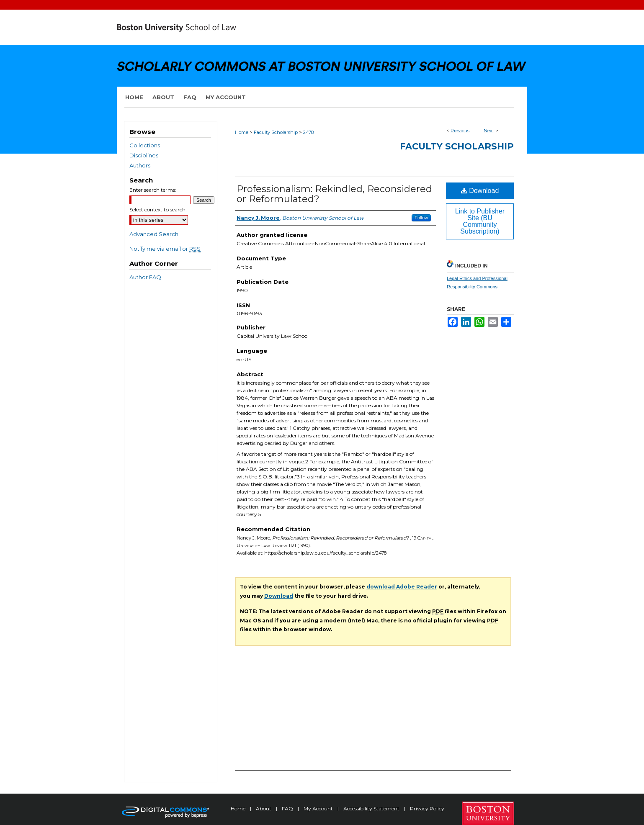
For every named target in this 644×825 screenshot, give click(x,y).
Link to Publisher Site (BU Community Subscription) (480, 221)
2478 (308, 132)
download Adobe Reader (402, 587)
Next (489, 131)
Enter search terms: (153, 190)
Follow (421, 218)
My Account (319, 808)
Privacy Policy (427, 808)
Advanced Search (154, 234)
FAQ (288, 808)
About (264, 808)
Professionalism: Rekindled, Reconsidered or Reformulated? (334, 194)
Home (242, 132)
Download (480, 191)
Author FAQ (145, 277)
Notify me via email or (165, 249)
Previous (460, 131)
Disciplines (144, 155)
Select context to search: (158, 209)
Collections (145, 145)
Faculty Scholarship (276, 132)
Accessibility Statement (372, 808)
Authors (140, 165)
